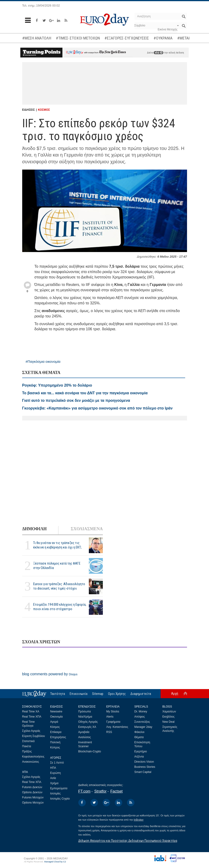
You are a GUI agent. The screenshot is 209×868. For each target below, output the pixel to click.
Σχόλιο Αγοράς (31, 731)
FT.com (84, 791)
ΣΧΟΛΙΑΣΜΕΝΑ (87, 529)
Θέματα (139, 737)
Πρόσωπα (85, 711)
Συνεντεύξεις (142, 722)
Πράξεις (27, 751)
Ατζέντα (139, 757)
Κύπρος (55, 747)
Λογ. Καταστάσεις (117, 727)
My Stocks (113, 711)
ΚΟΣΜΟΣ (44, 110)
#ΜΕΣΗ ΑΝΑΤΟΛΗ (37, 38)
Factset (116, 791)
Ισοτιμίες (56, 793)
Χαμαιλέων (169, 711)
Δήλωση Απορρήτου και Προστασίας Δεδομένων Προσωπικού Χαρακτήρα (128, 841)
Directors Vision (144, 762)
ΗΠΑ (53, 768)
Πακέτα (27, 746)
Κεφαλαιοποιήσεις (33, 757)
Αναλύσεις (85, 737)
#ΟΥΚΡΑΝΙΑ (163, 38)
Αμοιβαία (84, 732)
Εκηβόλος (169, 717)
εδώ (159, 53)
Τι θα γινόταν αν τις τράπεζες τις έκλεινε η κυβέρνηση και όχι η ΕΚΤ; (57, 545)
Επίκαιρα (56, 732)
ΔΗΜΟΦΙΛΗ (34, 529)
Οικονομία (57, 717)
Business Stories (145, 767)
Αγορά (54, 722)
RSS (109, 732)
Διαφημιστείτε (141, 694)
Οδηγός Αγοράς (88, 722)
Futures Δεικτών (32, 787)
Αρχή (175, 694)
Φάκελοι (139, 732)
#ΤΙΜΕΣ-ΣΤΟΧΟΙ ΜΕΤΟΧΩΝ (78, 38)
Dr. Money (141, 711)
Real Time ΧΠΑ (32, 717)
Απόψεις (140, 717)
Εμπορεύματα (59, 788)
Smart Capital (143, 772)
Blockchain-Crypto (90, 751)
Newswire (56, 711)
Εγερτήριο (141, 751)
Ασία (53, 778)
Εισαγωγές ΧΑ (87, 727)
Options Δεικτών (32, 792)
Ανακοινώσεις (31, 762)
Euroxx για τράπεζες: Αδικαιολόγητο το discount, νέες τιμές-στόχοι (59, 586)
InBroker (139, 820)
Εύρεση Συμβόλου (34, 736)
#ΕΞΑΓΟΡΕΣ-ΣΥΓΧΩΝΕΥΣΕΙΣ (127, 38)
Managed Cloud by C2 (55, 862)
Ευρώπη (56, 773)
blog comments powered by (50, 674)
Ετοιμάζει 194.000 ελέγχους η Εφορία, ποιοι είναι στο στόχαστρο (60, 607)
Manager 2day (143, 727)
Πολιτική (55, 742)
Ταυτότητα (58, 694)
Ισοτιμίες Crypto (60, 799)
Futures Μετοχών (33, 797)
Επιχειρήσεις (58, 737)
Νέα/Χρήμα (85, 717)
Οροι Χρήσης (117, 694)
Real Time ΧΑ (31, 711)
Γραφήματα (113, 722)
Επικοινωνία (79, 694)
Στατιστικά (28, 741)
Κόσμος (55, 727)
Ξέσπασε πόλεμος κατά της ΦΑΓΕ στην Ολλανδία (57, 566)
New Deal (169, 722)
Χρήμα (54, 783)
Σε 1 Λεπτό (57, 763)
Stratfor (100, 791)
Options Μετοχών (33, 803)
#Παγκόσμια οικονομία (43, 361)
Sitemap (98, 694)
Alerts (110, 717)
